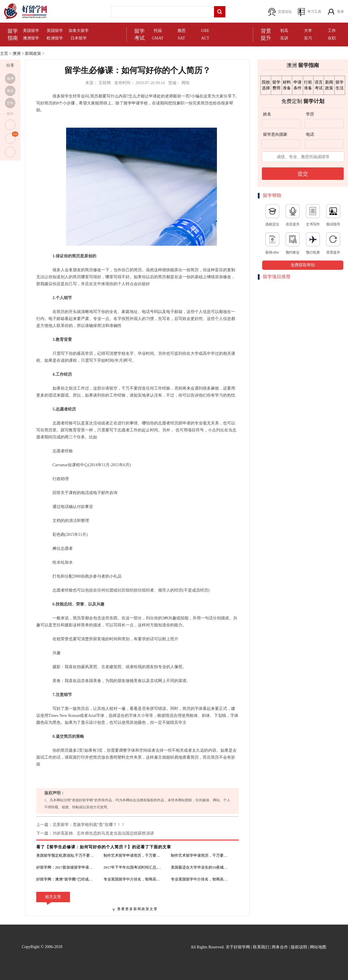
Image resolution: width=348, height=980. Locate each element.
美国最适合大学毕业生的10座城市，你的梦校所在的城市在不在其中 (200, 867)
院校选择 (266, 85)
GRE (205, 31)
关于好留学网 (238, 947)
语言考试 (319, 85)
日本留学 (79, 38)
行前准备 (308, 85)
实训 (284, 38)
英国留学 (55, 31)
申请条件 (298, 85)
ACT (205, 38)
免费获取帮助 (303, 265)
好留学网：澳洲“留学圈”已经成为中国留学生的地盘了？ (65, 879)
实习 (308, 38)
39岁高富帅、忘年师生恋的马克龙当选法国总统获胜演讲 (103, 833)
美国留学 (31, 31)
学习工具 (314, 12)
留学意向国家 (275, 134)
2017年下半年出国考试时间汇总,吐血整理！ (133, 867)
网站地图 (318, 947)
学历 (310, 114)
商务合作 (280, 947)
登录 (340, 12)
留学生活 (340, 85)
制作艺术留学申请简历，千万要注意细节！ (133, 855)
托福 (158, 31)
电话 (310, 134)
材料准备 (287, 85)
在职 (332, 38)
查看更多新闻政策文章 (137, 909)
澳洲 (17, 54)
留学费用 (276, 85)
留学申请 (132, 103)
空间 (10, 103)
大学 (308, 31)
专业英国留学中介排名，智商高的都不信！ (133, 879)
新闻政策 (33, 54)
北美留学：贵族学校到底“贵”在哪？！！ (89, 825)
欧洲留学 (55, 38)
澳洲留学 (31, 38)
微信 (10, 91)
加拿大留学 (79, 31)
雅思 (182, 31)
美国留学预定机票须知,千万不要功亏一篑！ (65, 855)
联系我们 (261, 947)
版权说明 (299, 947)
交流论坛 (285, 12)
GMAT (158, 38)
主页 (4, 54)
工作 (332, 31)
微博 (10, 79)
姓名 (267, 114)
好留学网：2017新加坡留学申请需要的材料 (65, 867)
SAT (181, 38)
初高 (284, 31)
